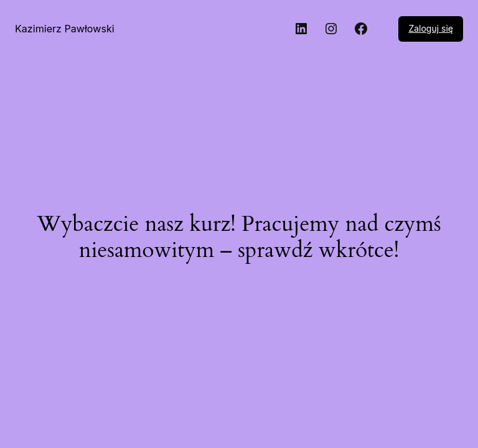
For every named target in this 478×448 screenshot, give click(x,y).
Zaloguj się (431, 28)
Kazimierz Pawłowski (65, 29)
